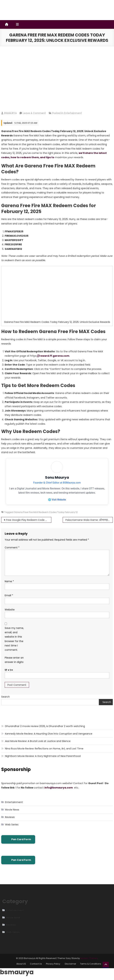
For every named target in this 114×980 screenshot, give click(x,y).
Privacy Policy (53, 964)
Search (5, 697)
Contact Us (36, 964)
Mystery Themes (89, 958)
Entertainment (73, 113)
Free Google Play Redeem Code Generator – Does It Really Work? (29, 520)
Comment (12, 548)
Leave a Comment (34, 113)
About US (21, 964)
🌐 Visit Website (57, 500)
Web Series (12, 825)
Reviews (10, 817)
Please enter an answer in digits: (14, 660)
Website (10, 610)
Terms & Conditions (91, 964)
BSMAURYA (10, 113)
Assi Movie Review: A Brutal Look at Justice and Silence (38, 741)
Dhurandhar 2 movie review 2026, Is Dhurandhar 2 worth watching (45, 726)
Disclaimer (70, 964)
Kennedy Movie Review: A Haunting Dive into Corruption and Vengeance (49, 734)
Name (9, 582)
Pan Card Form (18, 840)
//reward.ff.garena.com (53, 356)
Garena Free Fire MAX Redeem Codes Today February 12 (46, 512)
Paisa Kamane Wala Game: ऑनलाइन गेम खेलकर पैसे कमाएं (89, 520)
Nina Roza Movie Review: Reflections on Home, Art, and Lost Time (44, 749)
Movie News (12, 810)
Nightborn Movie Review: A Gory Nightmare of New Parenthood (43, 756)
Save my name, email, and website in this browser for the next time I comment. (14, 639)
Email (9, 596)
